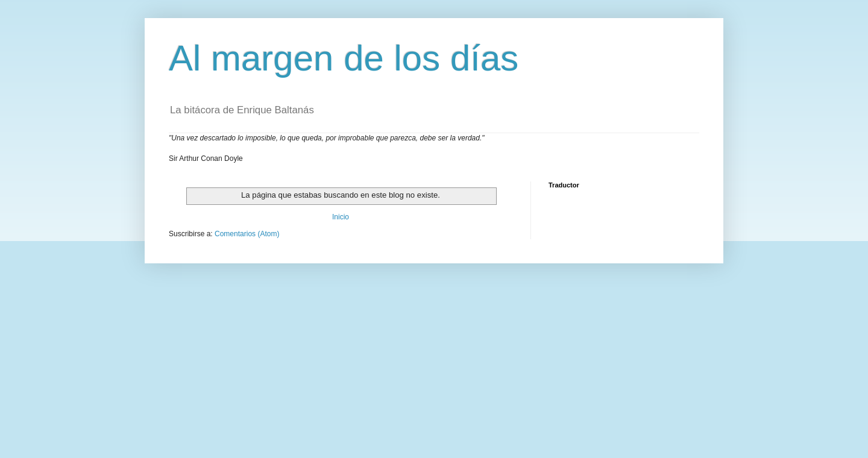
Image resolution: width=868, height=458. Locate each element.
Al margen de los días (344, 58)
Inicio (341, 217)
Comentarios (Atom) (247, 234)
